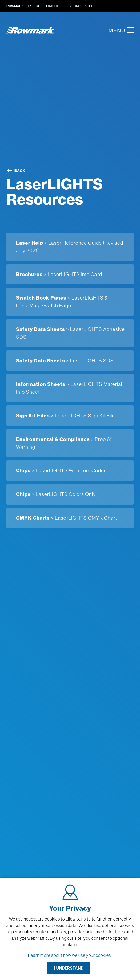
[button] (129, 30)
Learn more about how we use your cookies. (70, 955)
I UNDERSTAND (69, 968)
